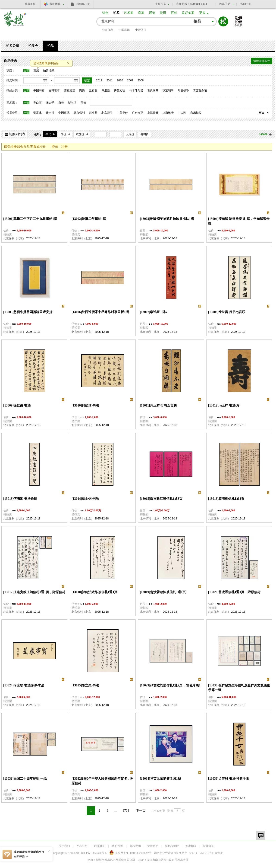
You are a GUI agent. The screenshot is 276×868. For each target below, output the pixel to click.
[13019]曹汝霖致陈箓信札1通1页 (163, 592)
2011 (110, 80)
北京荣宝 (107, 113)
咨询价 (144, 134)
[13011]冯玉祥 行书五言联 (158, 405)
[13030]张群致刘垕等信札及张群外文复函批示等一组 (239, 688)
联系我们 (100, 846)
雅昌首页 (30, 4)
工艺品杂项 (200, 90)
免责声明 (153, 846)
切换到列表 (17, 134)
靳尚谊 (72, 103)
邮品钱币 (183, 90)
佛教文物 (119, 90)
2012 (99, 80)
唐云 (61, 103)
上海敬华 (168, 113)
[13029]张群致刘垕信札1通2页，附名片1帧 (170, 685)
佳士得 (50, 113)
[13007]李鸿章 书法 (154, 312)
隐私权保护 (172, 846)
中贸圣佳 (141, 30)
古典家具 (153, 90)
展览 (152, 13)
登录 (55, 147)
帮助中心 (246, 4)
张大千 (50, 103)
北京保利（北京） (14, 238)
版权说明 (135, 846)
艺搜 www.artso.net (15, 22)
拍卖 (116, 13)
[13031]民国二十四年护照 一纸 (25, 779)
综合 (105, 13)
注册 (64, 147)
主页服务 (161, 4)
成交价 (80, 134)
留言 (261, 835)
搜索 (223, 21)
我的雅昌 (55, 4)
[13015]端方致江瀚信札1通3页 (161, 499)
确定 (87, 80)
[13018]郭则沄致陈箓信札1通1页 (94, 592)
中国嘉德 (124, 30)
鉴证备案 (188, 13)
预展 (36, 70)
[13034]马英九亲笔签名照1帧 (160, 779)
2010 (120, 80)
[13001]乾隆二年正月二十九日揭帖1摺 (30, 219)
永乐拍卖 (196, 113)
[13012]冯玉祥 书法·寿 (224, 405)
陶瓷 (82, 90)
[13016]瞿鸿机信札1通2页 (226, 499)
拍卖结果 (49, 70)
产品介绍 (82, 846)
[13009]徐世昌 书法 (17, 405)
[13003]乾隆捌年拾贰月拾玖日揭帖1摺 (167, 219)
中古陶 (182, 113)
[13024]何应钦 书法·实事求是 (24, 685)
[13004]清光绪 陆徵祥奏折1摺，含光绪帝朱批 (239, 221)
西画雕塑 (69, 90)
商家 (141, 13)
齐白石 (38, 103)
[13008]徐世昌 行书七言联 (227, 312)
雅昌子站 (225, 4)
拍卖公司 (13, 46)
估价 (63, 134)
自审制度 (217, 853)
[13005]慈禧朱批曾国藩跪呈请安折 (28, 312)
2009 (130, 80)
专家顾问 (191, 846)
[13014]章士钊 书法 (85, 499)
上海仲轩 (153, 113)
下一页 (141, 811)
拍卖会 (33, 46)
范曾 (83, 103)
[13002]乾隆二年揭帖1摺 (89, 219)
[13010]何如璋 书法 (85, 405)
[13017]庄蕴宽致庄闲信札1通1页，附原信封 (34, 592)
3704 (126, 811)
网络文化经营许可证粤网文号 (183, 853)
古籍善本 (54, 90)
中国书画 (39, 90)
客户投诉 (117, 846)
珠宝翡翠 (168, 90)
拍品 (50, 46)
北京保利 (108, 30)
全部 (26, 70)
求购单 (84, 4)
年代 (48, 134)
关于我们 (64, 846)
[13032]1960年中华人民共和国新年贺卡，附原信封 (103, 781)
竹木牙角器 (136, 90)
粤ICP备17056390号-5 (94, 853)
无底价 (130, 134)
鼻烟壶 (106, 90)
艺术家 (129, 13)
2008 (141, 80)
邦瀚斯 (93, 113)
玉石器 (93, 90)
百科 (174, 13)
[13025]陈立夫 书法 (85, 685)
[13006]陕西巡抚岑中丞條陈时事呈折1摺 (100, 312)
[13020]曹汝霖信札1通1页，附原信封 (234, 592)
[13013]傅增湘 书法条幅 (20, 499)
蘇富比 (38, 113)
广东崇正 (138, 113)
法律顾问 (209, 846)
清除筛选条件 (262, 61)
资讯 (163, 13)
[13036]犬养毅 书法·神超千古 (229, 779)
